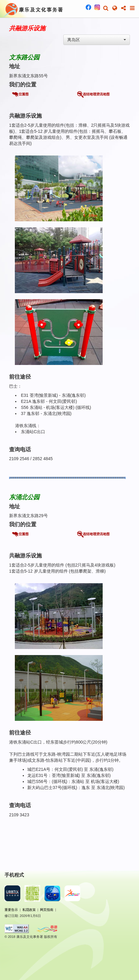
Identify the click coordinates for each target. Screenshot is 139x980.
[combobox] (97, 40)
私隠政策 (29, 910)
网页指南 (47, 910)
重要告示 (11, 910)
